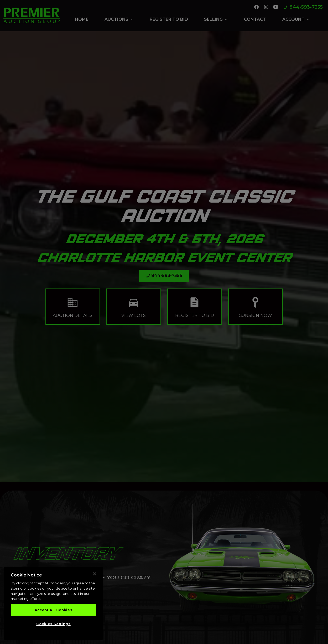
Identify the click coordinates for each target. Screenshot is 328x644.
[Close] (95, 574)
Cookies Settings (53, 624)
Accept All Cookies (54, 610)
